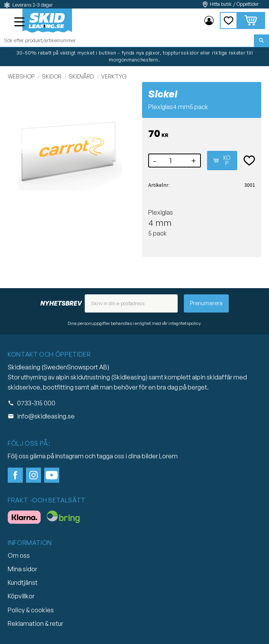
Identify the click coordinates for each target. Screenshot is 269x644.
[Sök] (261, 41)
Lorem (168, 456)
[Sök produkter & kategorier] (127, 41)
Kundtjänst (23, 583)
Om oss (19, 555)
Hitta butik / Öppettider (234, 4)
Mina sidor (22, 569)
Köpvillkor (21, 596)
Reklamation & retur (35, 624)
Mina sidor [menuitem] (209, 20)
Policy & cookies (31, 610)
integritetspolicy (184, 323)
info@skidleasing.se (46, 416)
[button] (20, 23)
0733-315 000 (36, 403)
